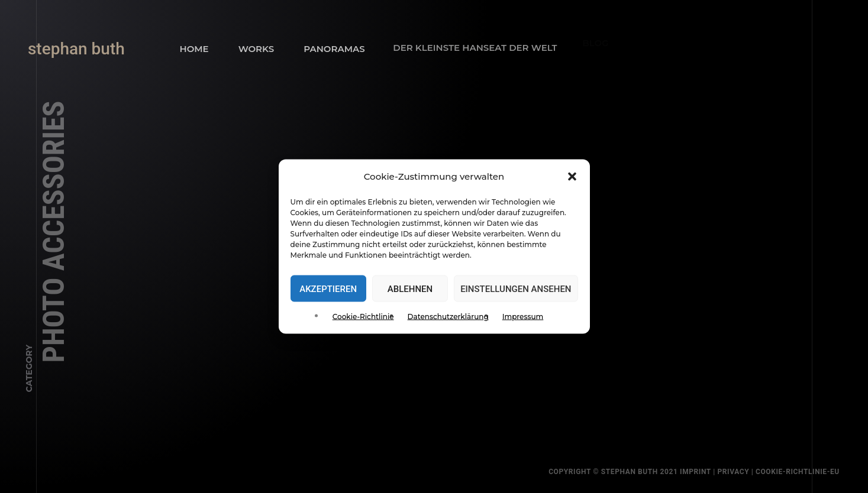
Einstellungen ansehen (516, 288)
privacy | (746, 472)
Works (255, 48)
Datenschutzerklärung (448, 317)
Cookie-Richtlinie (363, 317)
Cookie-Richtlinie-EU (806, 472)
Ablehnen (410, 288)
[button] (572, 177)
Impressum (523, 317)
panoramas (329, 43)
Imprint (704, 472)
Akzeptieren (328, 288)
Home (194, 49)
